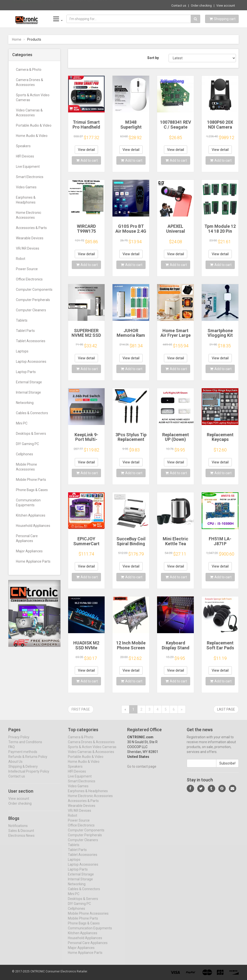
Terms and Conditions (25, 746)
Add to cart (87, 160)
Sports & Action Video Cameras (33, 97)
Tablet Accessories (31, 341)
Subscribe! (227, 767)
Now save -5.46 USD (28, 5)
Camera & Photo (29, 70)
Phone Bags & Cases (32, 490)
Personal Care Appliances (27, 538)
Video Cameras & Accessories (29, 113)
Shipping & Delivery (23, 771)
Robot (21, 259)
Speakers (23, 146)
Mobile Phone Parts (31, 480)
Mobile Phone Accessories (26, 467)
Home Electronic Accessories (29, 215)
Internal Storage (28, 392)
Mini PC (22, 423)
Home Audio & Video (32, 136)
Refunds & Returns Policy (28, 761)
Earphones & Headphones (26, 200)
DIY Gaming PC (27, 444)
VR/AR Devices (28, 248)
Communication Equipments (28, 503)
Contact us (179, 6)
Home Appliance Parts (33, 561)
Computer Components (34, 290)
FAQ (12, 751)
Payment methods (23, 756)
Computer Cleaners (31, 310)
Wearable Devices (30, 238)
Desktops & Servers (31, 434)
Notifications (18, 830)
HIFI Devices (25, 156)
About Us (15, 766)
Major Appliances (29, 551)
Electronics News (21, 840)
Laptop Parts (26, 372)
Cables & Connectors (32, 413)
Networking (25, 403)
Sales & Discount (21, 835)
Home (17, 39)
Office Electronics (29, 279)
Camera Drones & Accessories (30, 82)
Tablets (22, 320)
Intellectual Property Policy (29, 775)
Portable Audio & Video (34, 125)
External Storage (29, 382)
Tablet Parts (25, 331)
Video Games (26, 187)
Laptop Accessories (31, 362)
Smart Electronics (30, 177)
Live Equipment (28, 167)
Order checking (201, 6)
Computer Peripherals (33, 300)
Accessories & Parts (31, 228)
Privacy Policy (19, 741)
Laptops (22, 351)
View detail (86, 150)
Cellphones (25, 454)
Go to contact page (142, 771)
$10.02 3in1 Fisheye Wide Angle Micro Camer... (80, 5)
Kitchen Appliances (31, 515)
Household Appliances (33, 526)
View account (226, 6)
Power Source (27, 269)
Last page (226, 709)
